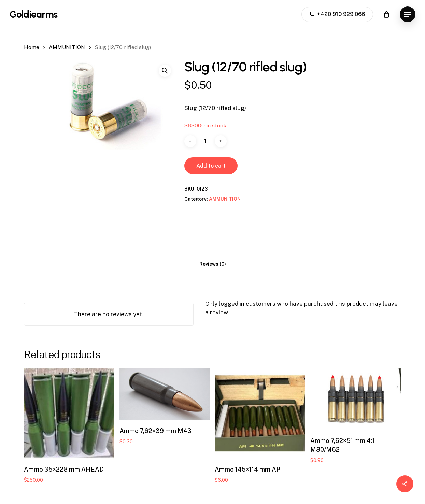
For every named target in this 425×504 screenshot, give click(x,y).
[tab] (213, 264)
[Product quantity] (206, 141)
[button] (408, 15)
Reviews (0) (213, 264)
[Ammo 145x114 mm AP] (260, 413)
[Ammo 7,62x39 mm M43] (165, 394)
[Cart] (386, 14)
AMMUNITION (67, 47)
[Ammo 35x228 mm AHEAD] (69, 413)
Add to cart (211, 166)
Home (32, 47)
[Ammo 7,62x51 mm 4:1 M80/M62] (356, 399)
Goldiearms (33, 14)
